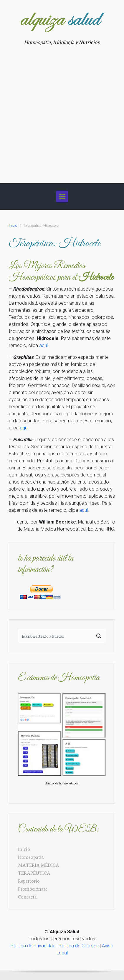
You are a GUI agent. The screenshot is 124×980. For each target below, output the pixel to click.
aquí (43, 345)
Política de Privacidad (33, 946)
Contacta (27, 896)
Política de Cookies (79, 946)
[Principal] (62, 196)
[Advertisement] (62, 111)
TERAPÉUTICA (34, 872)
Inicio (13, 225)
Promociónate (33, 888)
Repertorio (29, 880)
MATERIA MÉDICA (39, 865)
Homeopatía (31, 857)
